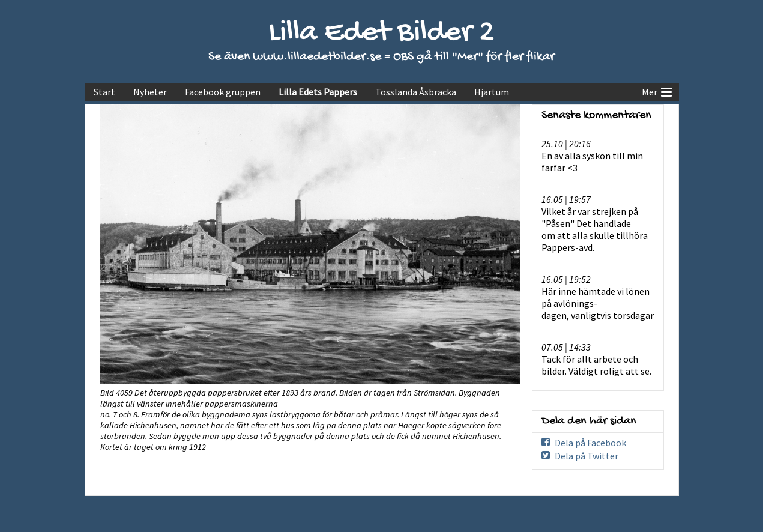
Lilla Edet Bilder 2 (381, 33)
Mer (657, 91)
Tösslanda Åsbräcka (416, 92)
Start (104, 92)
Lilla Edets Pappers (318, 92)
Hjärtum (492, 92)
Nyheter (150, 92)
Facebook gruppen (223, 92)
